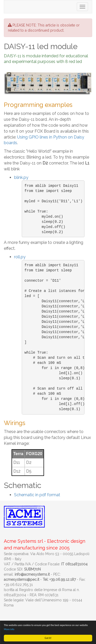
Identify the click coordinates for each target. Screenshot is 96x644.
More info (9, 629)
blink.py (21, 177)
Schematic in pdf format (37, 495)
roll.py (20, 257)
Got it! (48, 638)
